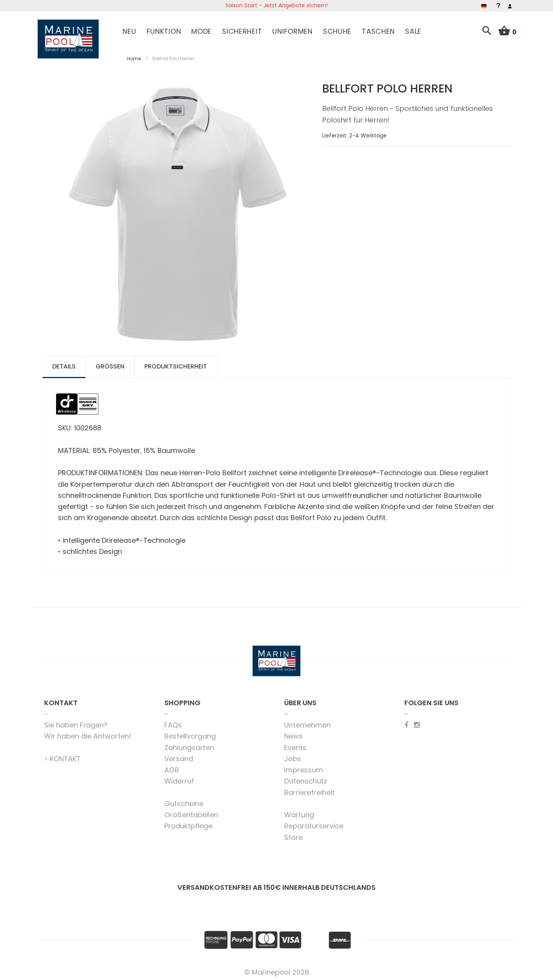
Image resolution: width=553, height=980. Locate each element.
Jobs (293, 755)
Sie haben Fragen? (76, 722)
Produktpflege (188, 823)
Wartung (299, 812)
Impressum (304, 767)
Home (134, 55)
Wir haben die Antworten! (88, 733)
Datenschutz (306, 778)
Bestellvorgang (190, 733)
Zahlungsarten (189, 744)
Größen (110, 363)
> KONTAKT (62, 755)
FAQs (173, 722)
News (293, 733)
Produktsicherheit (176, 363)
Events (295, 744)
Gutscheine (184, 800)
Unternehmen (307, 722)
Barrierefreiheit (310, 789)
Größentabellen (191, 812)
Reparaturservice (314, 823)
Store (293, 834)
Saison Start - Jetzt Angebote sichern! (276, 5)
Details (64, 363)
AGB (172, 767)
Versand (179, 755)
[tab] (64, 364)
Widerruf (179, 778)
